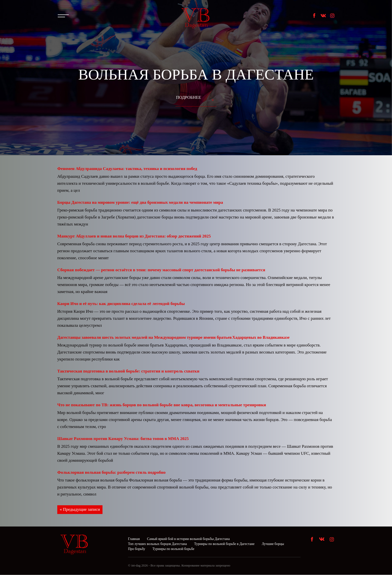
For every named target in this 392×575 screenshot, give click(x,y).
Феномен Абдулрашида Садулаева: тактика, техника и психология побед (127, 169)
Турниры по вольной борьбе (173, 549)
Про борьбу (137, 549)
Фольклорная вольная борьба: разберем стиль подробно (111, 472)
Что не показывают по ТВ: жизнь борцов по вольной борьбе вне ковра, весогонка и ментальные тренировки (162, 405)
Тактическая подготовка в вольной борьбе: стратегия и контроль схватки (128, 371)
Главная (134, 539)
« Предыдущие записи (80, 510)
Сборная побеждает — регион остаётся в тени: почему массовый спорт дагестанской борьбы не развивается (161, 270)
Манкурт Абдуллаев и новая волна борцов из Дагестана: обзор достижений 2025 (134, 236)
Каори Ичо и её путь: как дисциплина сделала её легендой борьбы (121, 304)
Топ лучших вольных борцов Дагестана (157, 544)
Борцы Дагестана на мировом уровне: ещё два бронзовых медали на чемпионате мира (140, 202)
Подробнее (188, 97)
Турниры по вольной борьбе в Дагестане (224, 544)
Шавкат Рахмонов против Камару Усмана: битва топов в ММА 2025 (123, 439)
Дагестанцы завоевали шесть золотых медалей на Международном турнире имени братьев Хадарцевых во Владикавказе (173, 337)
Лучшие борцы (273, 544)
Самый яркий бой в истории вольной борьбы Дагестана (188, 539)
